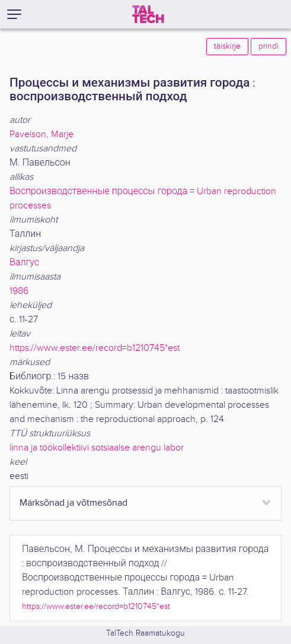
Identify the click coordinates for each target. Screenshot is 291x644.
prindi (268, 46)
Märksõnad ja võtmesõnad (73, 503)
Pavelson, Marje (41, 134)
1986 (19, 291)
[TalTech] (148, 14)
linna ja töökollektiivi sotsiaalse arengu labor (97, 448)
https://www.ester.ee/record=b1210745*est (95, 348)
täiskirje (227, 46)
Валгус (24, 263)
